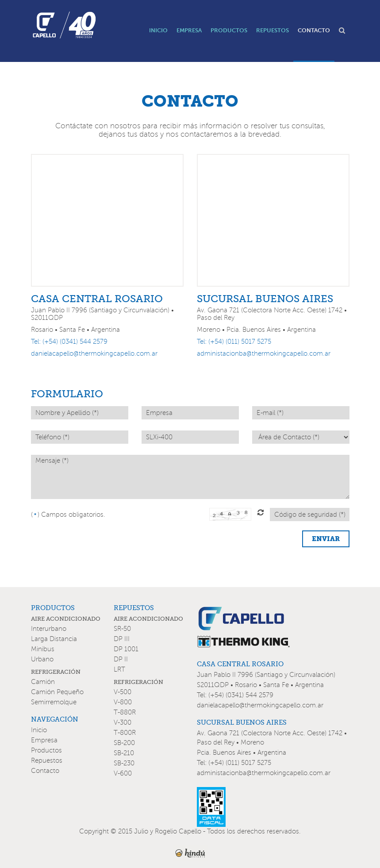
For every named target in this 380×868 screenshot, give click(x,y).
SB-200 (124, 743)
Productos (46, 750)
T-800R (125, 733)
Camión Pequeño (57, 692)
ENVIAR (326, 539)
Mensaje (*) (190, 477)
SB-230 (124, 763)
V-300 (123, 722)
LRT (119, 669)
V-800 (123, 702)
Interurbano (49, 629)
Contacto (45, 771)
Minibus (43, 649)
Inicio (39, 730)
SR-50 (122, 629)
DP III (122, 639)
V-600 (123, 773)
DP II (121, 659)
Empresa (44, 740)
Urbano (42, 659)
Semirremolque (54, 702)
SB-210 (124, 753)
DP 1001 (126, 649)
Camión (43, 682)
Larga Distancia (54, 639)
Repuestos (47, 760)
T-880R (125, 712)
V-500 (123, 692)
